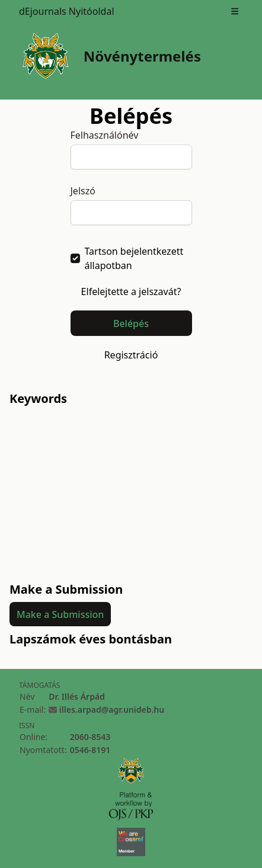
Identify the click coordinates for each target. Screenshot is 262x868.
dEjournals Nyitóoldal (67, 11)
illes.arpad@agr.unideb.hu (112, 710)
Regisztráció (131, 355)
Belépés (131, 324)
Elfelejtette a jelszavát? (131, 292)
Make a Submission (60, 614)
